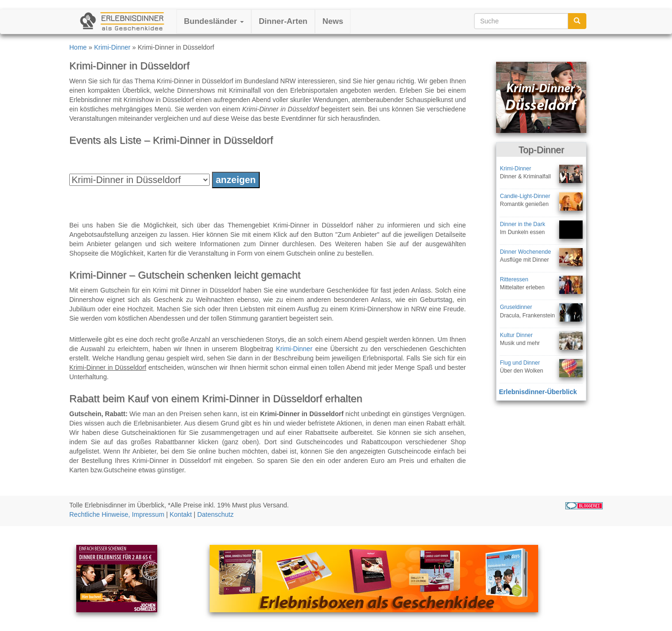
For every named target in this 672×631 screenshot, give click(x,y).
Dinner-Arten (283, 21)
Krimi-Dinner (112, 47)
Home (78, 47)
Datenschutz (215, 514)
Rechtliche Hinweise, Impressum (117, 514)
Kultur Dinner (516, 335)
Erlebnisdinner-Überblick (538, 392)
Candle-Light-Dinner (525, 196)
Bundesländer (214, 21)
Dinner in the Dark (522, 224)
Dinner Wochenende (525, 252)
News (333, 21)
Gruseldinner (516, 307)
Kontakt (181, 514)
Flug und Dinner (520, 363)
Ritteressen (514, 279)
